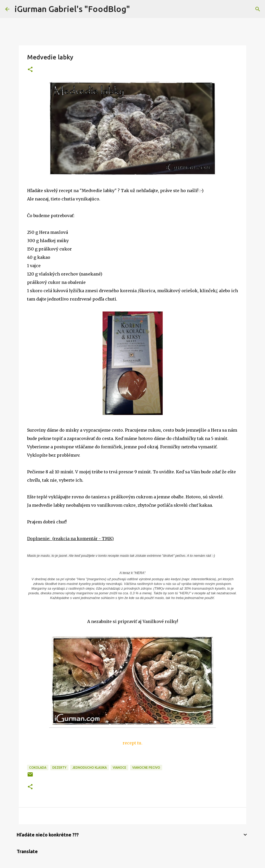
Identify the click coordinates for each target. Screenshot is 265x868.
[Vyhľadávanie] (137, 9)
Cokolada (38, 768)
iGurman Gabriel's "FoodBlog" (72, 9)
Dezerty (59, 768)
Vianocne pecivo (146, 768)
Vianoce (119, 768)
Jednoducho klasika (90, 768)
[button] (30, 70)
